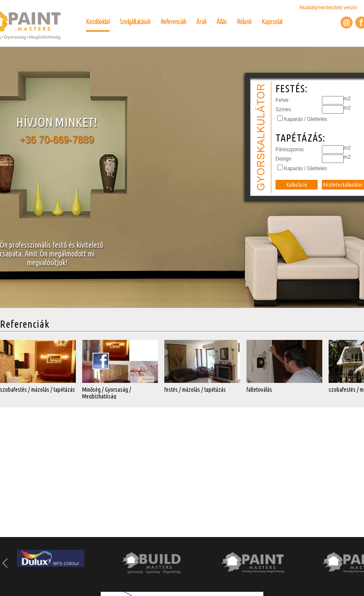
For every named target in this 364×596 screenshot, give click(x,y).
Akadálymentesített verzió (329, 8)
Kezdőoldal (98, 21)
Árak (201, 21)
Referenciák (173, 21)
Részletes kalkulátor (343, 185)
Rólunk (244, 21)
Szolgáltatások (135, 21)
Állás (222, 21)
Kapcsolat (272, 21)
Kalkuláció (297, 185)
